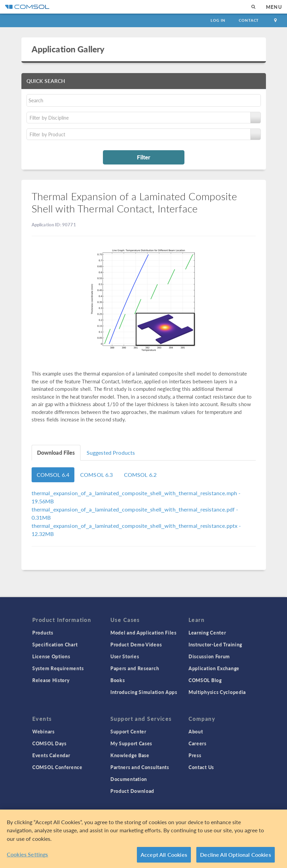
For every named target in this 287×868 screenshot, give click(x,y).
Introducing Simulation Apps (144, 692)
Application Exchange (214, 668)
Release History (51, 680)
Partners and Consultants (140, 767)
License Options (51, 656)
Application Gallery (68, 49)
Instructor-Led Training (215, 644)
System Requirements (58, 668)
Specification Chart (55, 644)
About (196, 731)
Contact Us (201, 767)
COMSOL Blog (205, 680)
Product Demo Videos (136, 644)
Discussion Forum (209, 656)
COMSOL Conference (57, 767)
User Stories (125, 656)
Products (43, 632)
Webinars (43, 731)
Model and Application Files (143, 632)
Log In (218, 20)
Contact (249, 20)
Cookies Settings (28, 854)
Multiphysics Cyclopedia (217, 692)
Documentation (129, 779)
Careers (198, 743)
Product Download (132, 791)
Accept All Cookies (164, 855)
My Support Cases (131, 743)
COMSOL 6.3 (97, 475)
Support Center (128, 731)
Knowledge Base (130, 755)
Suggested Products (111, 453)
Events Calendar (51, 755)
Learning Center (207, 632)
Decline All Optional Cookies (236, 855)
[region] (143, 839)
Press (195, 755)
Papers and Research (135, 668)
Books (118, 680)
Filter (143, 157)
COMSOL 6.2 (140, 475)
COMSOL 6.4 (53, 475)
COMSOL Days (49, 743)
